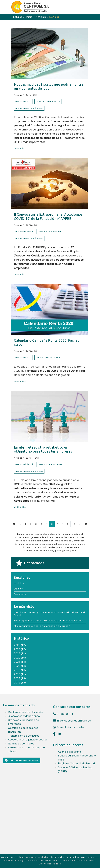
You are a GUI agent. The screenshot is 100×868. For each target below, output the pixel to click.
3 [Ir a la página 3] (36, 524)
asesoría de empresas (48, 102)
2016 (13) (20, 683)
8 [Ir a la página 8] (63, 524)
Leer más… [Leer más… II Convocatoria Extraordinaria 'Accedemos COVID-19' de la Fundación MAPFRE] (20, 274)
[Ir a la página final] (86, 524)
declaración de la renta (49, 358)
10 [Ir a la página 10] (74, 524)
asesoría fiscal (23, 102)
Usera (33, 857)
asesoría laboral (24, 232)
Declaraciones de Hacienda (25, 712)
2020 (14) (20, 666)
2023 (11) (20, 654)
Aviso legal (20, 861)
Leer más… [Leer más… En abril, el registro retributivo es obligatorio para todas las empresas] (20, 507)
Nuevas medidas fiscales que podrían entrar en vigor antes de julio (49, 86)
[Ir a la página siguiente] (80, 524)
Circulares (20, 594)
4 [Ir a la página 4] (41, 524)
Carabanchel (21, 857)
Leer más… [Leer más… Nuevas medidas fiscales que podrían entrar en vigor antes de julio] (20, 148)
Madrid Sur (44, 857)
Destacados (34, 563)
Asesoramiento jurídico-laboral (27, 740)
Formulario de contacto (71, 727)
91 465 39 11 (63, 714)
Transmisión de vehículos (24, 736)
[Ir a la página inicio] (14, 524)
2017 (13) (20, 678)
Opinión (19, 589)
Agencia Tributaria (70, 752)
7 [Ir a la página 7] (57, 524)
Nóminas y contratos (21, 744)
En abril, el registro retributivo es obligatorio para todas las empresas (43, 449)
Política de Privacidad (39, 861)
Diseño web (45, 864)
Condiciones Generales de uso (79, 861)
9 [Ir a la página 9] (68, 524)
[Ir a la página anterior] (20, 524)
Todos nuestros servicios (22, 760)
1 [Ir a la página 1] (25, 524)
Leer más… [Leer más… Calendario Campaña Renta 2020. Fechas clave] (20, 381)
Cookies (56, 861)
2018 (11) (20, 674)
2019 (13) (20, 670)
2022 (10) (20, 658)
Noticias (18, 95)
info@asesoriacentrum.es (74, 721)
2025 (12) (20, 645)
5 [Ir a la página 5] (47, 524)
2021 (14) (20, 662)
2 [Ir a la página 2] (31, 524)
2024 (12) (20, 649)
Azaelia (57, 864)
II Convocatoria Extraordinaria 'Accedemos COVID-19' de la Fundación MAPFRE (48, 216)
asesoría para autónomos (29, 108)
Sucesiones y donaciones (24, 716)
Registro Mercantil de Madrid (76, 764)
